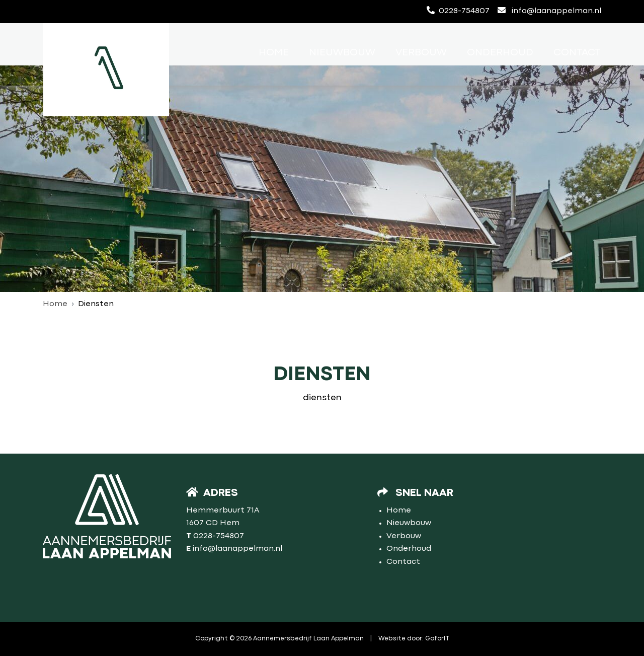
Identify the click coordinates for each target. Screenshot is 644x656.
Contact (577, 53)
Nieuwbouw (342, 53)
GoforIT (437, 639)
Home (274, 53)
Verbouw (421, 53)
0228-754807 (458, 10)
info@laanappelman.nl (549, 10)
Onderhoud (500, 53)
